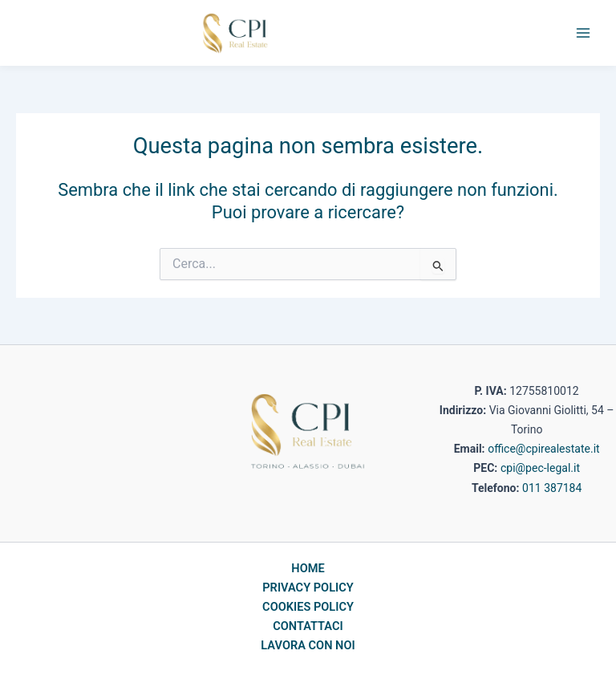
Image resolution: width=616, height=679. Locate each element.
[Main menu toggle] (583, 33)
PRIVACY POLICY (308, 588)
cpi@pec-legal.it (540, 468)
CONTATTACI (308, 626)
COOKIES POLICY (308, 607)
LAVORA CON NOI (308, 645)
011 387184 (552, 488)
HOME (308, 568)
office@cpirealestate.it (543, 449)
